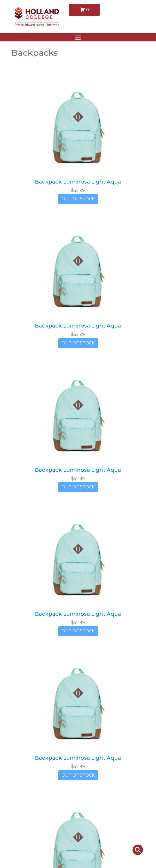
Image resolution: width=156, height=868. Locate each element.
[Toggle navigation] (78, 37)
